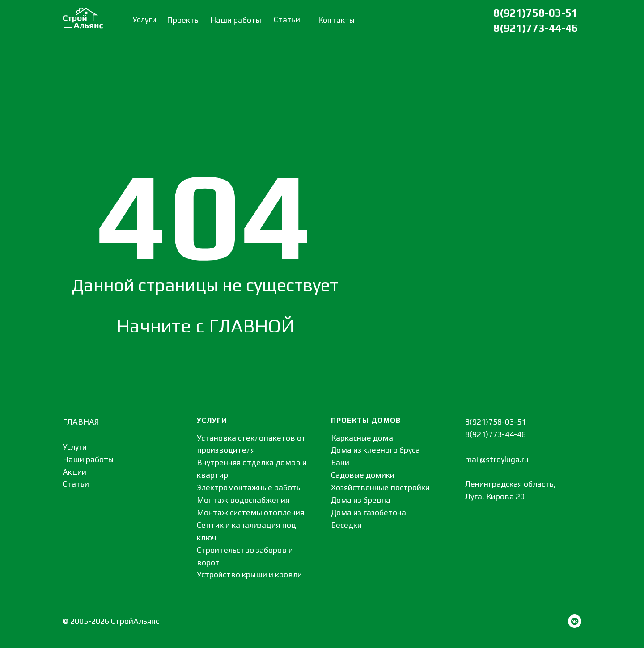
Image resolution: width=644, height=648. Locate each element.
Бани (340, 462)
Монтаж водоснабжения (243, 500)
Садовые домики (363, 475)
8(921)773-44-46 (536, 28)
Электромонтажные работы (249, 487)
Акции (74, 472)
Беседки (346, 525)
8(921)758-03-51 (536, 13)
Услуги (75, 447)
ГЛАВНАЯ (81, 422)
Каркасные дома (362, 438)
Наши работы (88, 459)
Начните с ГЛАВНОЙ (205, 326)
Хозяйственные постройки (380, 487)
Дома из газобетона (369, 512)
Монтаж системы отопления (250, 512)
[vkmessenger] (575, 621)
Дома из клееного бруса (375, 450)
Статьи (76, 484)
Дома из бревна (361, 500)
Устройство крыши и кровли (249, 574)
